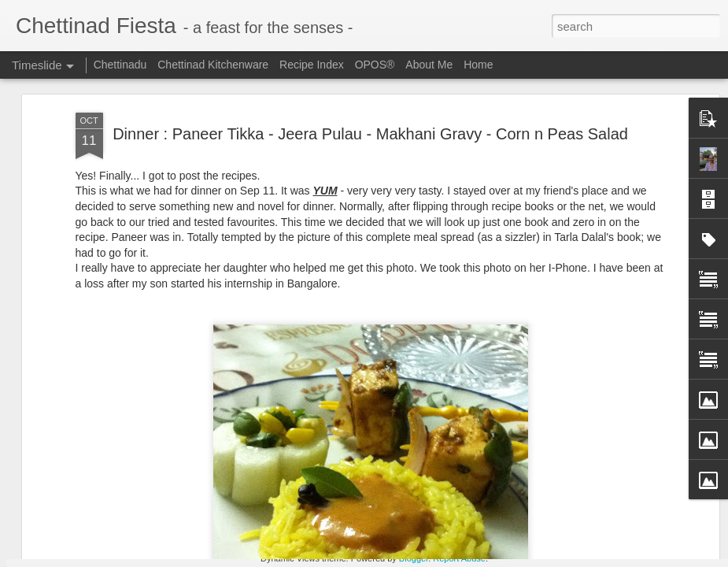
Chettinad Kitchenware (213, 65)
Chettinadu (120, 65)
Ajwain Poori (559, 482)
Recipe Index (312, 65)
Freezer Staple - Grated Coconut (395, 485)
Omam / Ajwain (565, 510)
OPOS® (375, 65)
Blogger (414, 558)
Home (478, 65)
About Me (429, 65)
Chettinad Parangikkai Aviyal (598, 537)
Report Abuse (459, 558)
